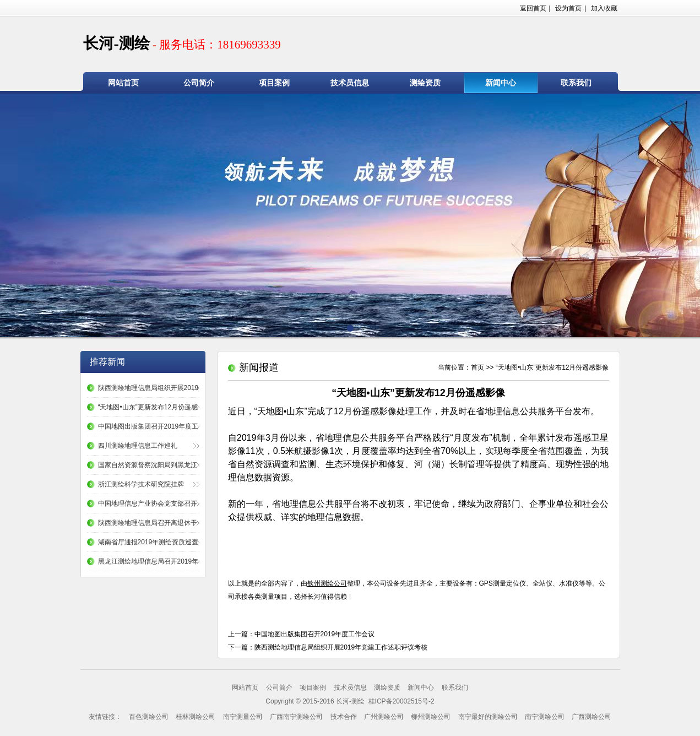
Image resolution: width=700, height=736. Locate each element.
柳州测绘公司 (431, 717)
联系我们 (576, 83)
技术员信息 (350, 83)
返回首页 (533, 8)
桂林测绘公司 (196, 717)
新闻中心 (501, 83)
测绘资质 (425, 83)
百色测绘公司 (149, 717)
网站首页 (123, 83)
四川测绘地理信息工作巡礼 (138, 446)
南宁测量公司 (243, 717)
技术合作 (344, 717)
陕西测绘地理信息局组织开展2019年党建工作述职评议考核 (341, 647)
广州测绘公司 (384, 717)
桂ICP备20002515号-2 (400, 701)
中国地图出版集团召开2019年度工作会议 (315, 634)
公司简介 (199, 83)
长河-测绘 (182, 43)
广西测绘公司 (592, 717)
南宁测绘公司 (545, 717)
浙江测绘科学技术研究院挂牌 (141, 484)
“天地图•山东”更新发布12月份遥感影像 (552, 367)
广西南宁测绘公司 (296, 717)
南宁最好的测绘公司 (488, 717)
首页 (477, 367)
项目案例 (274, 83)
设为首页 (568, 8)
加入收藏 (604, 8)
